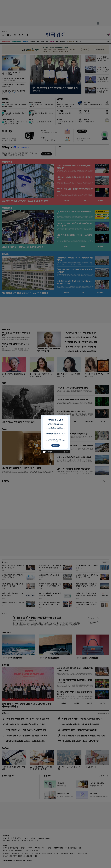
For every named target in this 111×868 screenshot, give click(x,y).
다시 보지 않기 (49, 452)
